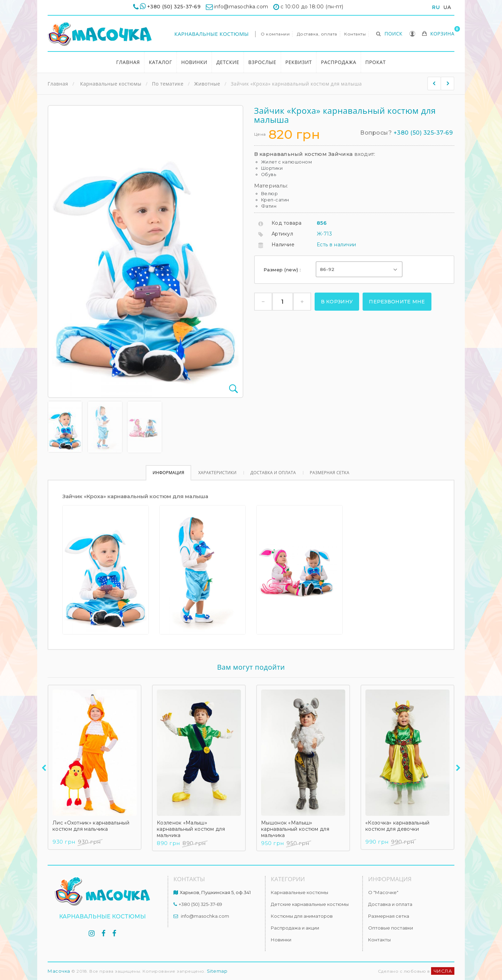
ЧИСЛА (443, 971)
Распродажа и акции (295, 928)
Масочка (59, 971)
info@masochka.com (205, 916)
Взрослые (262, 62)
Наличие (283, 245)
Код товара (287, 223)
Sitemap (217, 971)
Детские (228, 62)
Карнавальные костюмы (212, 34)
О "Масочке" (383, 892)
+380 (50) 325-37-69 (174, 7)
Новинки (194, 62)
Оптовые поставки (391, 928)
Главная (128, 62)
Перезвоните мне (397, 302)
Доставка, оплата (317, 34)
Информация (168, 473)
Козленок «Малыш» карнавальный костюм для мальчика (191, 829)
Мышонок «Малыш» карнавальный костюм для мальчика (295, 829)
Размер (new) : (283, 270)
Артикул (282, 234)
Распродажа (339, 62)
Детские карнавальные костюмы (310, 904)
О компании (275, 34)
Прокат (376, 62)
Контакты (355, 34)
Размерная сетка (330, 473)
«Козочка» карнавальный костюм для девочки (398, 826)
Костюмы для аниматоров (302, 916)
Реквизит (299, 62)
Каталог (160, 62)
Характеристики (217, 473)
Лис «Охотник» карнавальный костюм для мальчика (91, 826)
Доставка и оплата (273, 473)
